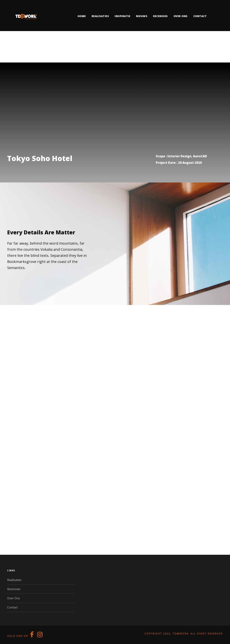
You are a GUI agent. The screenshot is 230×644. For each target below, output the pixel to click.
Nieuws (142, 16)
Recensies (160, 16)
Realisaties (100, 16)
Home (82, 16)
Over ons (181, 16)
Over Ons (13, 598)
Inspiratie (122, 16)
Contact (200, 16)
